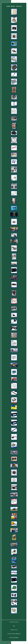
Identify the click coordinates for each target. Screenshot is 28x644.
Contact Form (14, 630)
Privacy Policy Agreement (14, 634)
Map (14, 626)
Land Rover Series (14, 622)
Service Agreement (14, 638)
